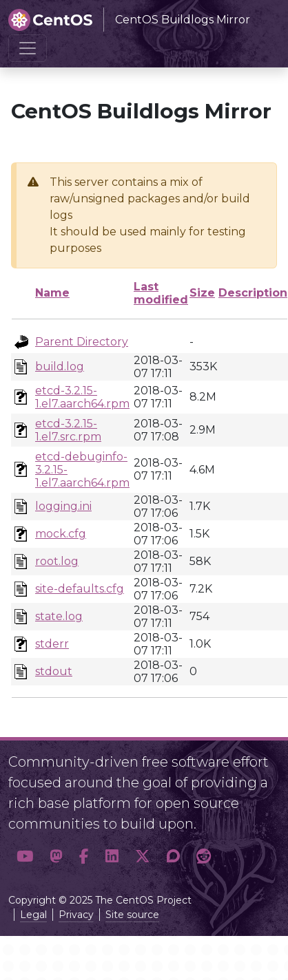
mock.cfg (61, 534)
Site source (132, 915)
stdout (54, 671)
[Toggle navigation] (28, 48)
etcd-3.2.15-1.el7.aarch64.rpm (82, 397)
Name (52, 293)
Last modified (161, 293)
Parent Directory (82, 342)
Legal (33, 915)
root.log (57, 561)
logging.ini (63, 506)
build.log (60, 366)
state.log (59, 616)
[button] (25, 857)
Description (253, 293)
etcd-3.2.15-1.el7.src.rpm (68, 430)
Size (202, 293)
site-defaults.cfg (80, 589)
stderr (52, 644)
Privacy (76, 915)
